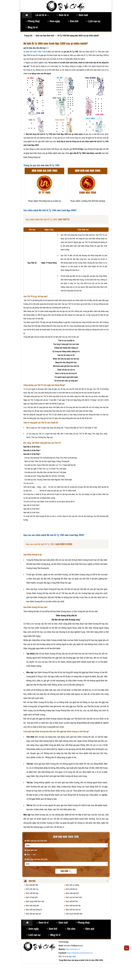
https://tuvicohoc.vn (73, 949)
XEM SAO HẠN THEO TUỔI (36, 52)
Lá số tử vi (42, 15)
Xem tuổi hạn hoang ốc (34, 910)
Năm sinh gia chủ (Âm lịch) (36, 841)
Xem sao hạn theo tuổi (74, 897)
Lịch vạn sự (93, 21)
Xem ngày (54, 21)
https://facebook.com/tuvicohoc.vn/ (80, 953)
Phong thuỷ (33, 21)
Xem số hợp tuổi (32, 897)
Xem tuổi (82, 15)
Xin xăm (70, 929)
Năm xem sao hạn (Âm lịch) (36, 859)
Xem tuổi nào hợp (32, 893)
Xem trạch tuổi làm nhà (74, 914)
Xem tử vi (63, 15)
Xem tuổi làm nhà (32, 885)
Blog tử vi (32, 27)
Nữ (33, 855)
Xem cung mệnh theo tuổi (35, 901)
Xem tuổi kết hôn (72, 901)
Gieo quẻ (89, 929)
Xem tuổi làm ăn (72, 889)
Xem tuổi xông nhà (32, 906)
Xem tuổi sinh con (32, 889)
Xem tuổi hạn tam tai (73, 910)
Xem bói (73, 21)
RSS (74, 957)
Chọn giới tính (31, 850)
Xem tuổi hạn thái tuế (33, 914)
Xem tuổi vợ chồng (72, 885)
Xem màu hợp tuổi (72, 893)
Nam (27, 855)
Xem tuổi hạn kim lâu (73, 906)
